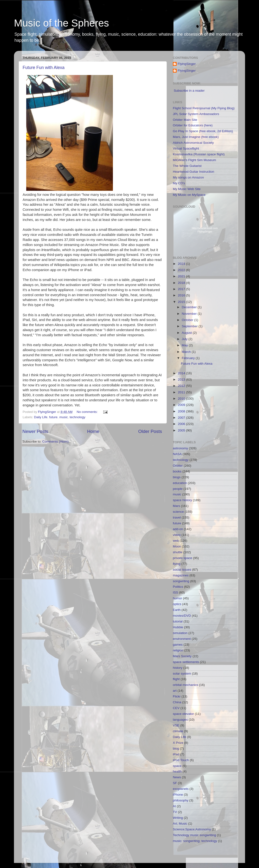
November (190, 314)
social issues (182, 570)
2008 (182, 411)
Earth (177, 610)
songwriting (181, 581)
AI (174, 806)
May (185, 345)
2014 (182, 373)
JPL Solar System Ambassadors (196, 114)
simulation (180, 633)
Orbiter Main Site (185, 120)
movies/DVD (182, 616)
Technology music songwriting (194, 835)
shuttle (178, 552)
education (180, 483)
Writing (178, 818)
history (178, 668)
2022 (182, 270)
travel (177, 517)
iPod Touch (181, 760)
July (185, 339)
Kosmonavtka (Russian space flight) (199, 154)
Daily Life (41, 417)
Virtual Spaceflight (186, 148)
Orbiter (178, 466)
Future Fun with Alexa (44, 68)
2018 (182, 283)
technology (77, 417)
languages (180, 720)
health (177, 771)
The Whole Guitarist (187, 166)
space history (182, 500)
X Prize (178, 743)
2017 (182, 289)
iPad (176, 754)
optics (177, 604)
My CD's (179, 183)
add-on (178, 529)
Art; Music (180, 824)
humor (177, 598)
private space (182, 558)
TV (175, 812)
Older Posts (150, 431)
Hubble (178, 627)
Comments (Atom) (56, 441)
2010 (182, 399)
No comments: (87, 412)
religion (178, 650)
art (175, 691)
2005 (182, 430)
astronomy (180, 448)
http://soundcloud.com (205, 231)
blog (176, 748)
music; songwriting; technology (195, 841)
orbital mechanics (185, 685)
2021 (182, 276)
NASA (177, 454)
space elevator (183, 714)
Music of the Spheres (62, 23)
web (176, 541)
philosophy (181, 800)
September (190, 326)
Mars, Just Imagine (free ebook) (196, 137)
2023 (182, 264)
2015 (182, 302)
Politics (178, 587)
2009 (182, 405)
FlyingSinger (187, 64)
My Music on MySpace (189, 195)
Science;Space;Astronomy (192, 829)
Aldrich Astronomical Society (193, 143)
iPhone (178, 795)
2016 (182, 295)
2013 (182, 379)
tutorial (178, 621)
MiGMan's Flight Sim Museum (194, 160)
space (177, 766)
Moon (177, 546)
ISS (175, 592)
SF (175, 783)
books (177, 471)
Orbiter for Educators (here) (193, 125)
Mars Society (182, 656)
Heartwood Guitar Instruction (194, 172)
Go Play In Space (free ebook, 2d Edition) (203, 131)
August (187, 333)
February (189, 358)
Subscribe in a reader (189, 91)
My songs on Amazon (188, 177)
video (177, 535)
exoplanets (181, 789)
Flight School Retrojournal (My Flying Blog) (204, 108)
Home (93, 431)
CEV (176, 708)
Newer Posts (35, 431)
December (190, 307)
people (178, 489)
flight (176, 679)
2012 (182, 386)
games (178, 645)
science (178, 512)
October (188, 320)
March (187, 352)
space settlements (186, 662)
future (53, 417)
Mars (176, 506)
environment (182, 639)
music (63, 417)
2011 (182, 392)
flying (177, 564)
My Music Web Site (187, 189)
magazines (181, 575)
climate (178, 731)
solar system (182, 673)
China (177, 702)
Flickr (177, 696)
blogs (177, 477)
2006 (182, 424)
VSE (176, 725)
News (177, 777)
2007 (182, 418)
